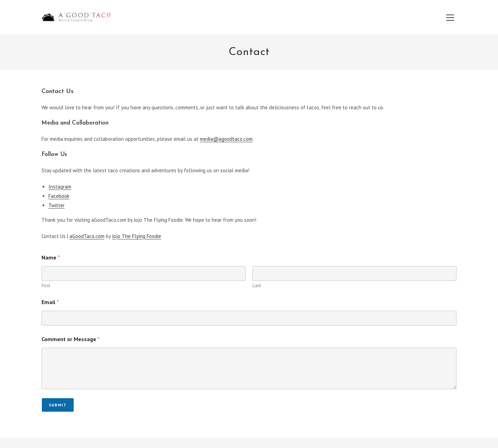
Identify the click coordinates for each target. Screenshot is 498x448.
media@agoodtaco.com (226, 139)
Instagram (60, 187)
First (46, 286)
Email (50, 302)
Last (257, 286)
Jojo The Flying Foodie (137, 236)
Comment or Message (71, 339)
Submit (58, 405)
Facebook (59, 196)
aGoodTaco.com (87, 236)
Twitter (57, 205)
